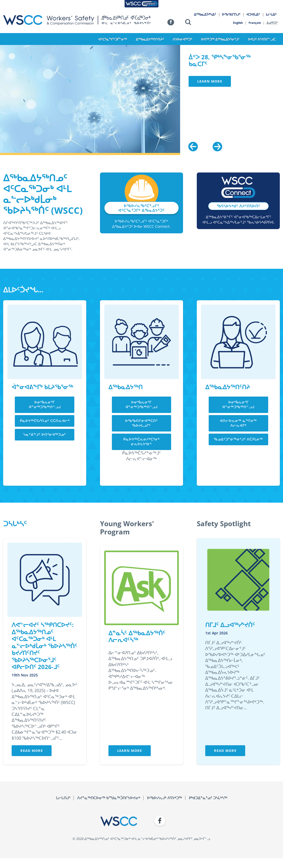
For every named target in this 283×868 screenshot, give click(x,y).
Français (255, 23)
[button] (188, 23)
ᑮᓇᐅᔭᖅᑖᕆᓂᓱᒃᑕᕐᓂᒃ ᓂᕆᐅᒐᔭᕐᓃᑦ (141, 442)
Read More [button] (32, 751)
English (238, 23)
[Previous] (193, 147)
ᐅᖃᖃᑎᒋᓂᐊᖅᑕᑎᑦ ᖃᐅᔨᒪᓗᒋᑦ (141, 423)
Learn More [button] (210, 81)
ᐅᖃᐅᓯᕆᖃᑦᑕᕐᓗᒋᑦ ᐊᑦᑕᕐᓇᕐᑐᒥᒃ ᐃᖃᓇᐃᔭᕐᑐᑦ (141, 208)
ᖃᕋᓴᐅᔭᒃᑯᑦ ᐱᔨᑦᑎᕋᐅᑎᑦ (238, 206)
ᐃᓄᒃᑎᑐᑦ (272, 23)
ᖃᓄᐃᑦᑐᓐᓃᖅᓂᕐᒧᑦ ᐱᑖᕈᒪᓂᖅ (238, 439)
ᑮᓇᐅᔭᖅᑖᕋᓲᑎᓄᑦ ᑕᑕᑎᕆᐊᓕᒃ (45, 421)
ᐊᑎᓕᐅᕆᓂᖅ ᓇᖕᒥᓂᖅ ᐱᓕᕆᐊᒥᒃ (238, 423)
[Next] (217, 147)
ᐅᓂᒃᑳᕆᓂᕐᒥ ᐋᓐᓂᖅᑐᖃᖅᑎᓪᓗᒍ (45, 405)
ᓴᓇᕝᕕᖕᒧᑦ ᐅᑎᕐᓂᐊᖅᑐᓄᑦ (45, 434)
